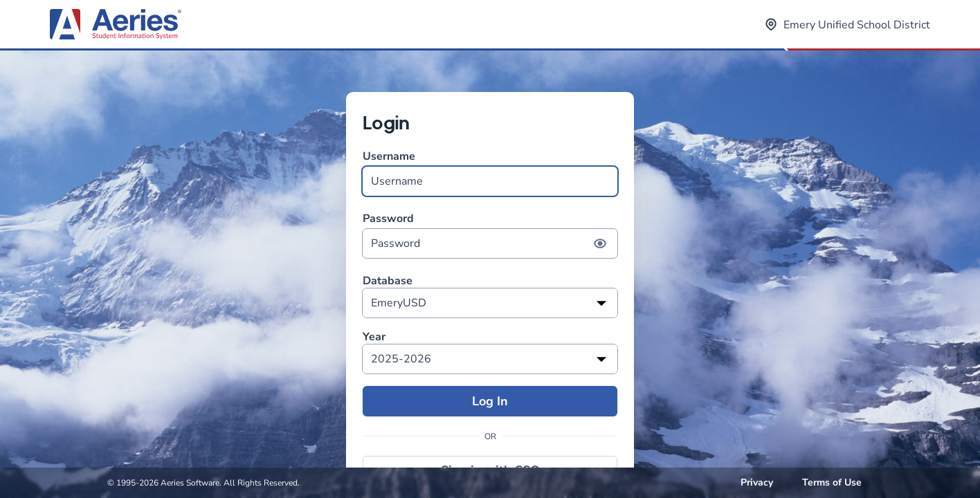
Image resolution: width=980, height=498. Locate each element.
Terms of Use (832, 482)
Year (374, 337)
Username (490, 173)
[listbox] (490, 303)
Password (490, 235)
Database (388, 281)
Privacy (757, 482)
